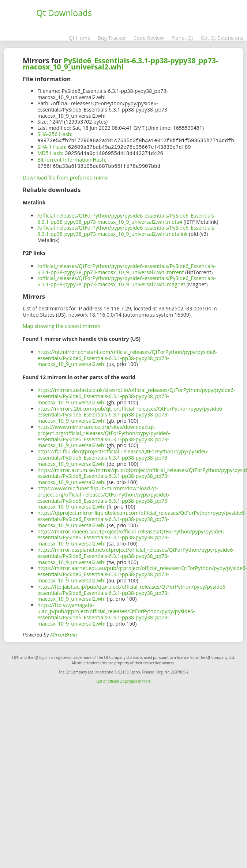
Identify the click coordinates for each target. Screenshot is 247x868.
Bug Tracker (112, 38)
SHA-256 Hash (54, 134)
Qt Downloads (64, 13)
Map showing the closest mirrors (62, 324)
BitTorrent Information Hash (71, 158)
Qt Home (80, 38)
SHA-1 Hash (51, 146)
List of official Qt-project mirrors (123, 680)
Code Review (149, 38)
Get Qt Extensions (222, 38)
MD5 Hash (50, 152)
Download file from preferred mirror (66, 176)
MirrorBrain (63, 633)
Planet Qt (182, 38)
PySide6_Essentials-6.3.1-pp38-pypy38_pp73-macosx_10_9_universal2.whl (120, 64)
